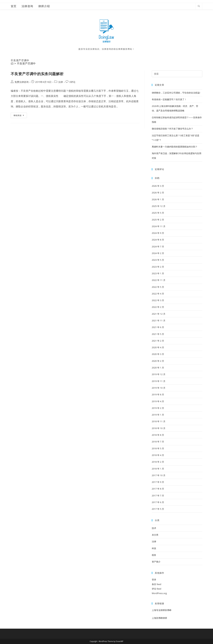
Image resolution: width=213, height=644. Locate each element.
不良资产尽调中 (26, 63)
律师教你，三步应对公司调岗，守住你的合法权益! (176, 93)
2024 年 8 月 (158, 240)
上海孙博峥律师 (159, 618)
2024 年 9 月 (158, 233)
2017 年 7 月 (158, 496)
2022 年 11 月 (159, 280)
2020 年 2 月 (158, 361)
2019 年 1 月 (158, 415)
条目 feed (156, 584)
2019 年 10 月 (159, 388)
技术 (154, 528)
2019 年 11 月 (159, 381)
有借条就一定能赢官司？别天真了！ (169, 99)
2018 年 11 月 (159, 421)
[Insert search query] (177, 74)
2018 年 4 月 (158, 455)
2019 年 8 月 (158, 394)
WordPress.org (159, 593)
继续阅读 (19, 116)
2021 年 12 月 (159, 314)
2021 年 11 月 (159, 320)
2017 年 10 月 (159, 475)
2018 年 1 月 (158, 469)
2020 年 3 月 (158, 354)
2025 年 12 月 (159, 206)
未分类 (155, 535)
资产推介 (156, 562)
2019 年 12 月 (159, 374)
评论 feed (156, 589)
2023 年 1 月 (158, 273)
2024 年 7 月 (158, 247)
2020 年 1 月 (158, 368)
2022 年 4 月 (158, 294)
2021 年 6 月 (158, 327)
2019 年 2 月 (158, 408)
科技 (154, 548)
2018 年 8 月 (158, 435)
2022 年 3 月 (158, 300)
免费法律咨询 (22, 82)
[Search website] (199, 6)
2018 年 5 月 (158, 448)
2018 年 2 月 (158, 462)
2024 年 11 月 (159, 226)
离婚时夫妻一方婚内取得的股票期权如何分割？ (175, 147)
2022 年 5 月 (158, 287)
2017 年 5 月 (158, 509)
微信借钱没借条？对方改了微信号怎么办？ (172, 129)
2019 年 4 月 (158, 401)
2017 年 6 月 (158, 502)
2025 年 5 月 (158, 213)
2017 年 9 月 (158, 482)
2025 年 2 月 (158, 220)
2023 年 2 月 (158, 267)
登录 (154, 580)
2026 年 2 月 (158, 193)
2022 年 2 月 (158, 307)
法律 (61, 82)
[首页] (12, 63)
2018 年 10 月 (159, 428)
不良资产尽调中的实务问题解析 (37, 74)
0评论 (72, 82)
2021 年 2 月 (158, 341)
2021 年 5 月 (158, 334)
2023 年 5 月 (158, 260)
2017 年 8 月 (158, 489)
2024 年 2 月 (158, 253)
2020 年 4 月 (158, 347)
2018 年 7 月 (158, 442)
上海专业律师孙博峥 (162, 610)
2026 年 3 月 (158, 186)
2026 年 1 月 (158, 199)
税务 (154, 555)
